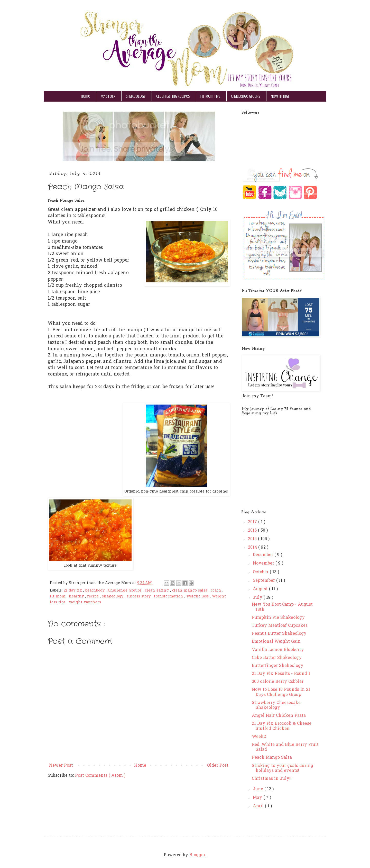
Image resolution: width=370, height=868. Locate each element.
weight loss (198, 597)
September (265, 581)
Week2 (259, 737)
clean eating (158, 591)
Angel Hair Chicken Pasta (279, 716)
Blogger (197, 855)
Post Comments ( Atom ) (100, 776)
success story (139, 597)
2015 (253, 539)
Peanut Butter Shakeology (279, 634)
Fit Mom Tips (210, 96)
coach (217, 591)
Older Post (218, 766)
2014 (253, 548)
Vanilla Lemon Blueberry (278, 650)
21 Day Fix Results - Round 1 (281, 674)
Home (86, 96)
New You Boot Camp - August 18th (282, 607)
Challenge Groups (246, 96)
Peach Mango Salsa (272, 758)
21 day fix (73, 591)
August (261, 589)
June (259, 789)
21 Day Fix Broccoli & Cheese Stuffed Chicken (282, 726)
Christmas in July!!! (272, 779)
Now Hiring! (280, 96)
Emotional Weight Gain (276, 642)
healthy (77, 597)
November (264, 563)
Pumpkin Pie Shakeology (278, 618)
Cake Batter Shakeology (277, 658)
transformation (169, 597)
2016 (253, 531)
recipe (94, 597)
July (258, 598)
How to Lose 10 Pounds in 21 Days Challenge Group (281, 692)
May (258, 798)
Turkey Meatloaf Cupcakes (280, 626)
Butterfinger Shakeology (278, 666)
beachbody (96, 591)
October (261, 572)
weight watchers (85, 602)
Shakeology (136, 96)
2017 (253, 522)
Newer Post (61, 766)
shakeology (113, 597)
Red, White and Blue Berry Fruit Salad (285, 747)
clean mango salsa (190, 591)
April (259, 806)
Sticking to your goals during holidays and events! (283, 768)
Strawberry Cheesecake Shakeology (276, 705)
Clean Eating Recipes (173, 96)
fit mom (58, 597)
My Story (108, 96)
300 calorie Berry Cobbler (278, 682)
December (264, 555)
